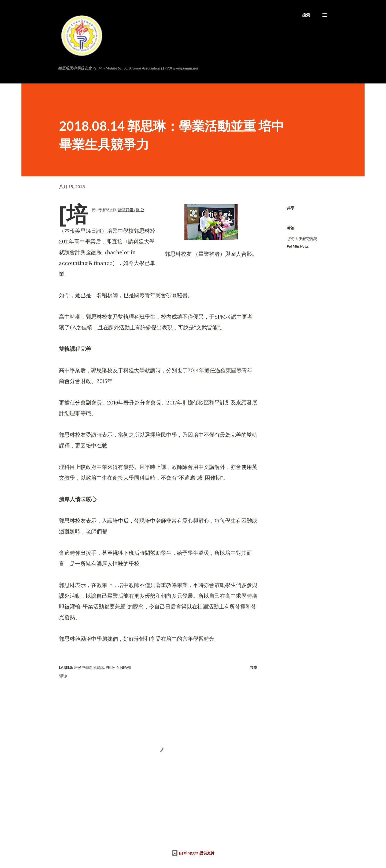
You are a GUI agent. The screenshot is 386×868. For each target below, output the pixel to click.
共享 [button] (291, 208)
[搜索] (306, 15)
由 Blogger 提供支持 (193, 853)
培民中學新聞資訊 (302, 239)
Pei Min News (298, 246)
